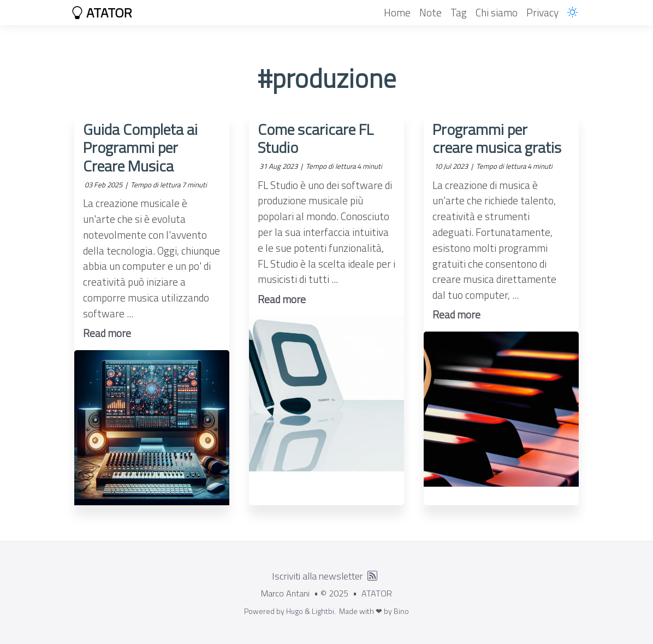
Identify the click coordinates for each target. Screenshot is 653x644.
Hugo (295, 611)
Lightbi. (324, 611)
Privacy (542, 12)
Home (397, 12)
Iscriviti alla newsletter (317, 576)
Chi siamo (497, 12)
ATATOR (102, 13)
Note (431, 12)
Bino (401, 611)
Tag (459, 12)
